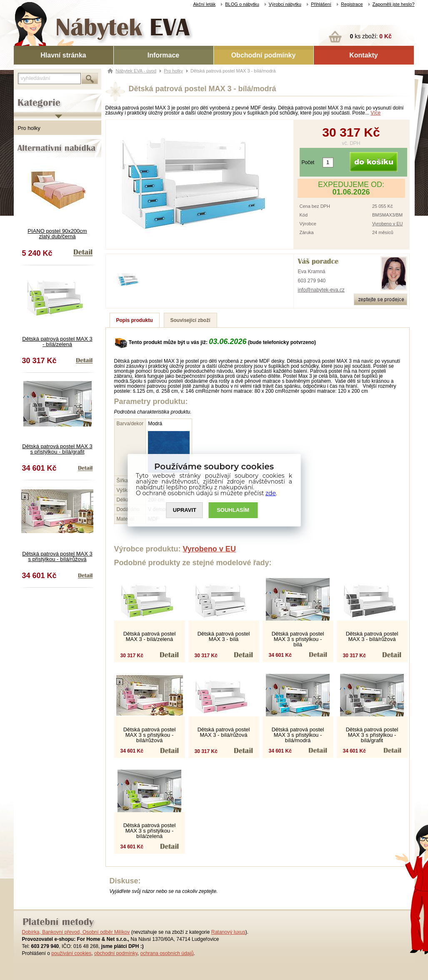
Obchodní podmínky (264, 55)
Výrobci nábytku (285, 4)
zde (271, 493)
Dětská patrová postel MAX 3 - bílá (224, 636)
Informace (163, 55)
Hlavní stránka (63, 55)
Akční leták (204, 4)
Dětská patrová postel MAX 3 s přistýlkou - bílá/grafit (57, 449)
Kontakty (363, 55)
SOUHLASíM (233, 510)
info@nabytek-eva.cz (321, 290)
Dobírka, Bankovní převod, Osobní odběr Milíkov (76, 932)
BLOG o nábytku (242, 4)
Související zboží (190, 320)
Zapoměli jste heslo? (394, 4)
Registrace (352, 4)
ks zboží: (371, 36)
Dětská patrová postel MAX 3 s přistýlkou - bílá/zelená (150, 831)
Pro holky (29, 128)
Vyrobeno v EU (388, 224)
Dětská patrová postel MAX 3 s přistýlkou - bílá (298, 639)
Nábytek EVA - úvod (136, 71)
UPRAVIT (185, 510)
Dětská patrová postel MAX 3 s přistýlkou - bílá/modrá (298, 735)
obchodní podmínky (116, 953)
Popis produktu (135, 320)
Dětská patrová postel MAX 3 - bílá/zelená (57, 342)
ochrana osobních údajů (167, 953)
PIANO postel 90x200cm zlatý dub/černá (57, 234)
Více (375, 113)
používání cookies (71, 953)
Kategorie (25, 96)
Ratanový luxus (228, 932)
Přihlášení (321, 4)
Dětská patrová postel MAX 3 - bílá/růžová (372, 636)
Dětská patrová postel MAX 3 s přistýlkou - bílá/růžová (57, 556)
